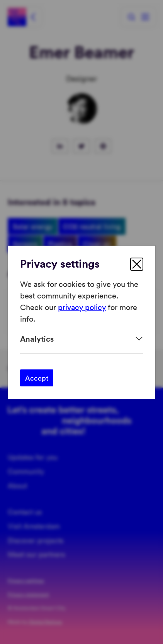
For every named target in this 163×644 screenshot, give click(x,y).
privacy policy (82, 307)
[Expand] (81, 339)
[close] (137, 264)
